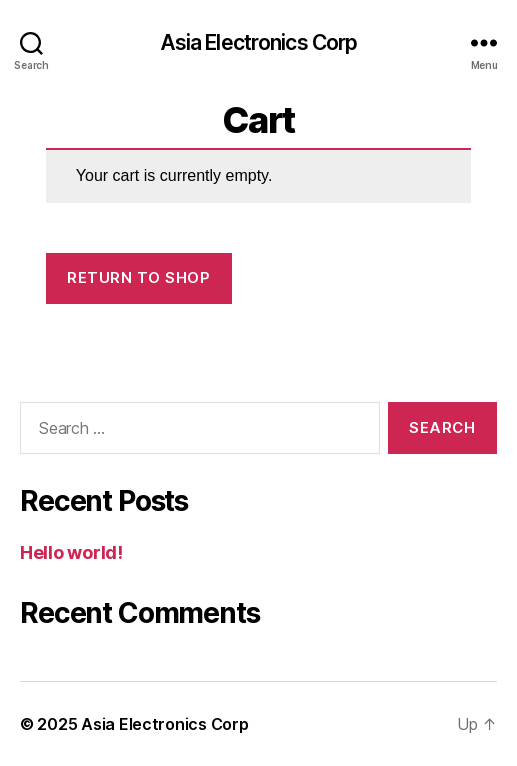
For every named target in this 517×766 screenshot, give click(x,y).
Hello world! (71, 552)
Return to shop (138, 277)
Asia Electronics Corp (259, 42)
